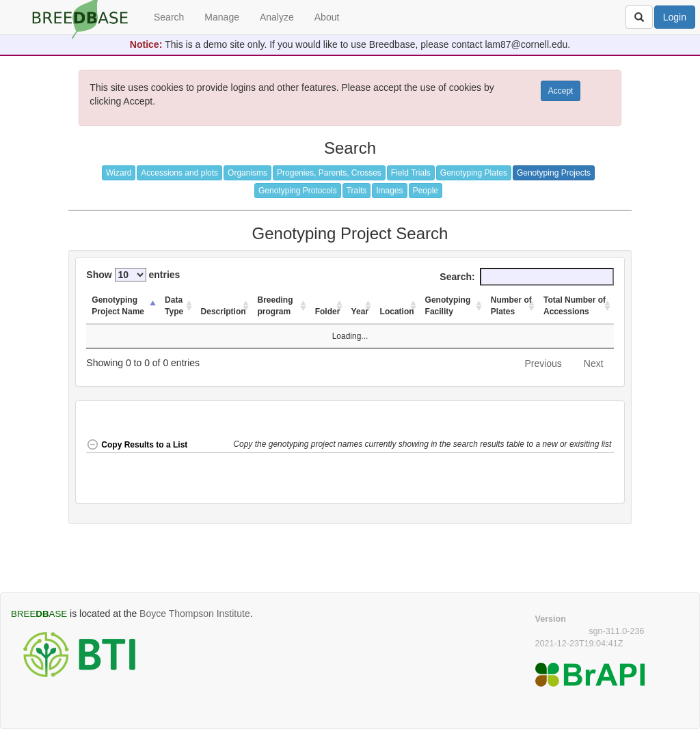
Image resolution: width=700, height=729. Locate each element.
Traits (357, 191)
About (327, 17)
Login (675, 17)
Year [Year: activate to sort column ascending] (360, 312)
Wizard (119, 173)
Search (169, 17)
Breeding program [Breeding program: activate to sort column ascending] (275, 306)
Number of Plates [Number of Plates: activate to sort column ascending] (511, 306)
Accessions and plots (179, 173)
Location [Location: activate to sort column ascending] (397, 312)
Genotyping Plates (474, 173)
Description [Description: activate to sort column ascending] (224, 312)
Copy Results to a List (137, 445)
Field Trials (411, 173)
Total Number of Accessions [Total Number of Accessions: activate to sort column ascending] (575, 306)
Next (594, 363)
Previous (543, 363)
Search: (526, 277)
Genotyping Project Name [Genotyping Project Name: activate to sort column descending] (118, 306)
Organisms (247, 173)
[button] (423, 446)
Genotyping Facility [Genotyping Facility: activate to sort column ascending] (448, 306)
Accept (561, 91)
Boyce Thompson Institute (195, 614)
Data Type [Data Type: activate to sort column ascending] (174, 306)
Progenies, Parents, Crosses (329, 173)
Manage (222, 17)
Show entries (133, 275)
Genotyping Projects (554, 173)
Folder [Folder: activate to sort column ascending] (328, 312)
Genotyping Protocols (298, 191)
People (426, 191)
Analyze (277, 17)
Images (389, 191)
